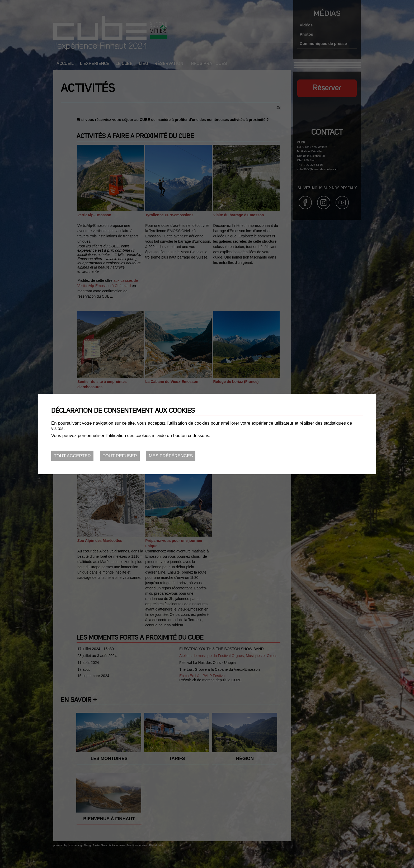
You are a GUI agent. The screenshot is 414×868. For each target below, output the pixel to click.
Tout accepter (72, 456)
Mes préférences (171, 456)
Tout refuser (120, 456)
